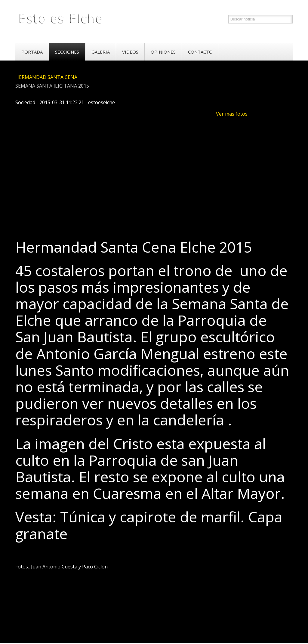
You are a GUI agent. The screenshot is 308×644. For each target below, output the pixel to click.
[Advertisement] (125, 214)
